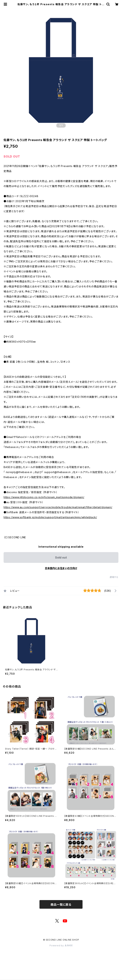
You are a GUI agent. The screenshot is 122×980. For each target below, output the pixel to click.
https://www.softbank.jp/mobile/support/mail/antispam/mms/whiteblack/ (50, 517)
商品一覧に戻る (61, 905)
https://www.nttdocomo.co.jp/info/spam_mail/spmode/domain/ (44, 497)
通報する (114, 577)
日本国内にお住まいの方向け (61, 568)
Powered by (61, 946)
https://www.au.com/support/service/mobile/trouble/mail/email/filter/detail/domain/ (58, 507)
